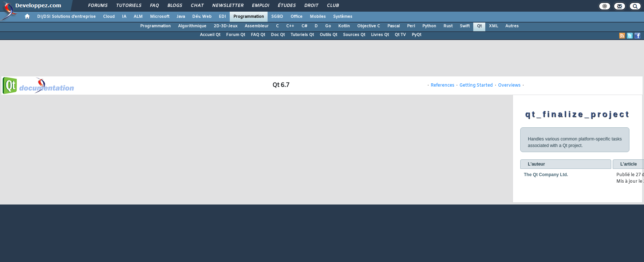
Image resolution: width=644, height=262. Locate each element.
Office (297, 17)
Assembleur (257, 26)
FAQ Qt (258, 35)
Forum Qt (236, 35)
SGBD (277, 17)
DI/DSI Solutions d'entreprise (66, 17)
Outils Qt (328, 35)
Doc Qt (278, 35)
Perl (411, 26)
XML (493, 26)
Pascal (394, 26)
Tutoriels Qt (302, 35)
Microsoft (160, 17)
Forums (97, 6)
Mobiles (318, 17)
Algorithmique (192, 26)
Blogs (174, 6)
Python (429, 26)
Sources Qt (354, 35)
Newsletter (227, 6)
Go (328, 26)
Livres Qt (380, 35)
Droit (311, 6)
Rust (448, 26)
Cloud (109, 17)
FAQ (154, 6)
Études (286, 6)
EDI (222, 17)
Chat (197, 6)
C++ (290, 26)
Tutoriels (128, 6)
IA (124, 17)
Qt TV (400, 35)
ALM (138, 17)
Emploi (260, 6)
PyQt (416, 35)
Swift (465, 26)
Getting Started (476, 86)
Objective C (369, 26)
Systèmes (343, 17)
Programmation (249, 17)
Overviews (509, 86)
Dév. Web (202, 17)
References (442, 86)
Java (181, 17)
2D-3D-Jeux (226, 26)
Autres (512, 26)
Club (332, 6)
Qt (479, 26)
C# (304, 26)
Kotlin (344, 26)
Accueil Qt (210, 35)
